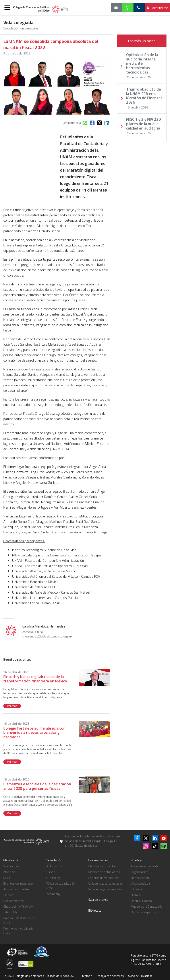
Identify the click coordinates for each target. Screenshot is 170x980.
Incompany (53, 894)
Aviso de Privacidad (140, 976)
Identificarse (157, 8)
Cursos (50, 872)
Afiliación (9, 872)
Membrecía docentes (102, 866)
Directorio (86, 976)
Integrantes (11, 866)
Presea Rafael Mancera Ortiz (19, 920)
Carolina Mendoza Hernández (47, 631)
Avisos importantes (16, 889)
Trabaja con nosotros (110, 976)
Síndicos (9, 895)
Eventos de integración (19, 883)
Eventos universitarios (103, 878)
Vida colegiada (140, 883)
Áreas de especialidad (146, 866)
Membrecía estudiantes (104, 872)
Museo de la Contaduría (147, 906)
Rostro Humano (141, 901)
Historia (136, 895)
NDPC (7, 878)
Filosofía (136, 889)
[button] (7, 7)
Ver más (12, 706)
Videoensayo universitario (106, 889)
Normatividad (140, 878)
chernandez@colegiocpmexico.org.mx (47, 636)
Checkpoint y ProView (18, 906)
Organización (140, 872)
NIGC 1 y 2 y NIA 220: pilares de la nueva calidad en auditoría (144, 124)
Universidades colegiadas (105, 883)
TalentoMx (10, 912)
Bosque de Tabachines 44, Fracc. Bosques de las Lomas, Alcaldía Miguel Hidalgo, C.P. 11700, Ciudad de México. (92, 841)
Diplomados (54, 866)
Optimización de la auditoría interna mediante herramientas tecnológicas (142, 63)
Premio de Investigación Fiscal (19, 931)
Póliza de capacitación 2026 (60, 886)
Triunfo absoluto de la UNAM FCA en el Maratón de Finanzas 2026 (144, 96)
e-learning (53, 878)
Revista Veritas (14, 901)
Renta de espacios (143, 912)
